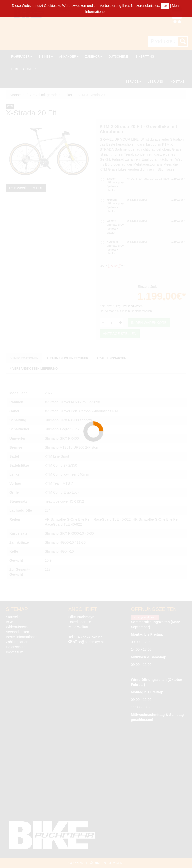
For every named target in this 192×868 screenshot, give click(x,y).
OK (165, 6)
